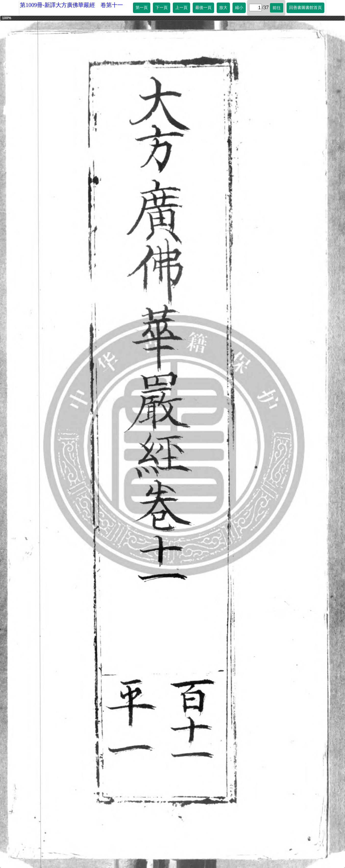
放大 (223, 8)
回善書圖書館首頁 (305, 8)
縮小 (239, 8)
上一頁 (181, 8)
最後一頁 (203, 8)
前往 (277, 8)
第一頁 (142, 8)
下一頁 (162, 8)
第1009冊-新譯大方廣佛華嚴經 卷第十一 (71, 5)
